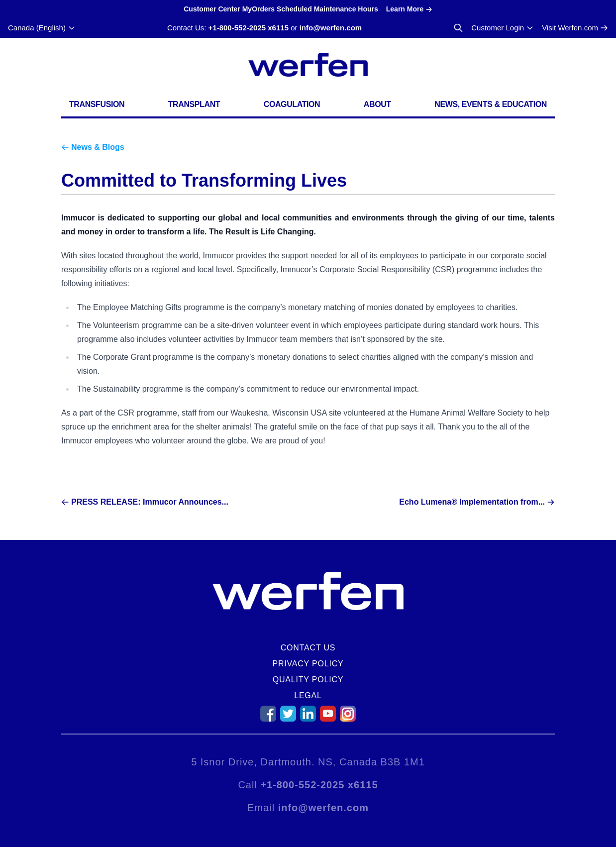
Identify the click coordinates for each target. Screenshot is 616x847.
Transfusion (97, 104)
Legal (308, 695)
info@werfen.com (331, 28)
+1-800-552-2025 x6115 (249, 28)
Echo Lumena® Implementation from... (472, 502)
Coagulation (292, 104)
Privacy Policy (308, 664)
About (377, 104)
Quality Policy (308, 680)
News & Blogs (98, 147)
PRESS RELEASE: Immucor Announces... (150, 502)
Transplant (194, 104)
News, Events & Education (491, 104)
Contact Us (308, 648)
